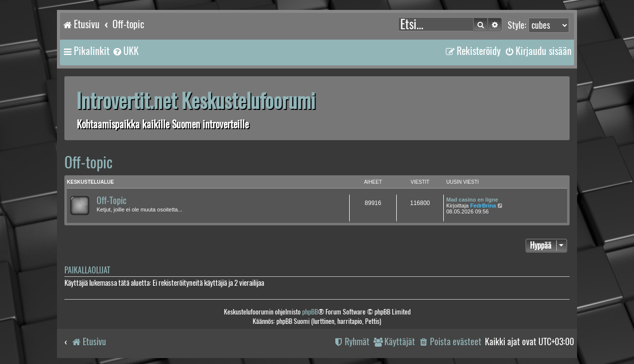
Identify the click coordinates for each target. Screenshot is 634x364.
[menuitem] (125, 51)
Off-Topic (111, 201)
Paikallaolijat (87, 270)
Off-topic (88, 162)
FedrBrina (483, 206)
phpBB (310, 312)
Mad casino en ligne (472, 200)
